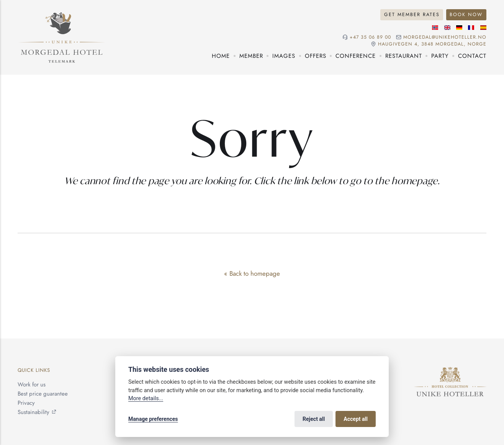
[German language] (459, 28)
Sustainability (34, 412)
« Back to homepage (252, 273)
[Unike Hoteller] (450, 371)
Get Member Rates (412, 15)
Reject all (314, 419)
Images (284, 56)
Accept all (356, 419)
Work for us (32, 384)
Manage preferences (153, 419)
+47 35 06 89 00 (370, 37)
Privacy (26, 403)
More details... (146, 398)
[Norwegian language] (435, 28)
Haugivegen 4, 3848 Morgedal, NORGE (432, 44)
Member (251, 56)
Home (221, 56)
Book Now (466, 15)
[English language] (447, 28)
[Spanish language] (483, 28)
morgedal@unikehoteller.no (445, 37)
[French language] (471, 28)
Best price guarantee (43, 394)
